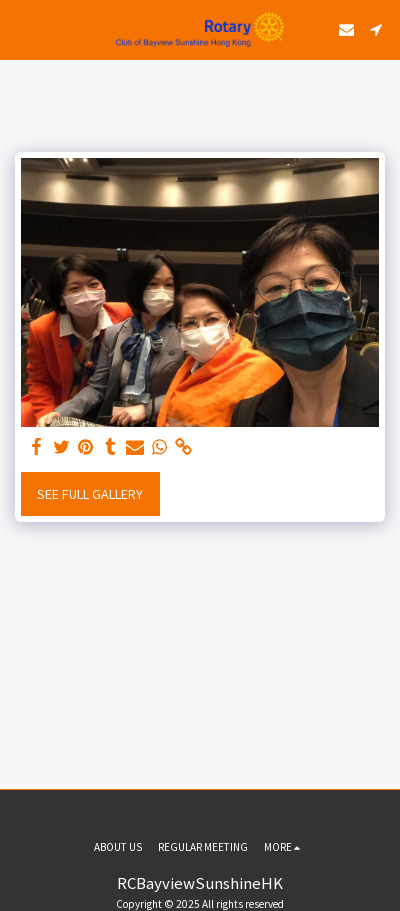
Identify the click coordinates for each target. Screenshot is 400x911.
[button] (22, 28)
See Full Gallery (90, 494)
